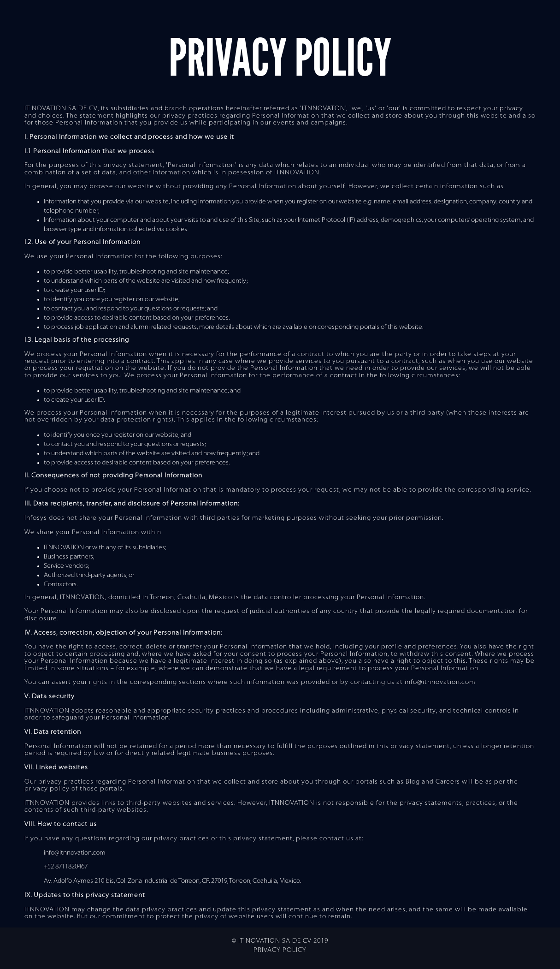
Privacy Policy (280, 950)
